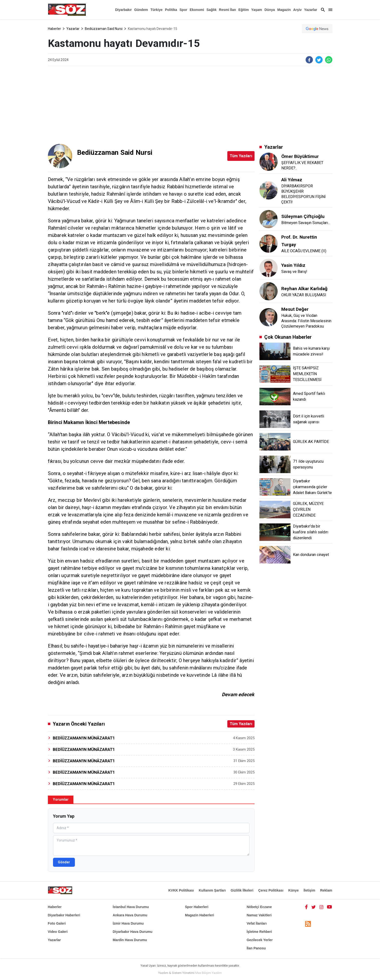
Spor (183, 10)
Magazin (284, 10)
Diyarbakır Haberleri (64, 915)
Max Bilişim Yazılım (208, 973)
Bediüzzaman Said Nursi (104, 29)
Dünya (270, 10)
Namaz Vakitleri (259, 915)
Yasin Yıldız (293, 265)
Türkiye (157, 10)
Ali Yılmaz (292, 180)
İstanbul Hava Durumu (131, 907)
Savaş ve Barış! (294, 272)
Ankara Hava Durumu (130, 915)
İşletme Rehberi (259, 932)
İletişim (309, 890)
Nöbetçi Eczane (259, 907)
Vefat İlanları (256, 923)
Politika (171, 10)
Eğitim (244, 10)
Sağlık (211, 10)
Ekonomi (197, 10)
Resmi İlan (228, 10)
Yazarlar (311, 10)
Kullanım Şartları (212, 890)
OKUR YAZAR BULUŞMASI (304, 295)
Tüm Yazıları (241, 156)
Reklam (326, 890)
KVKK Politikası (181, 890)
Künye (294, 890)
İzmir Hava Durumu (128, 923)
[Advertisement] (190, 105)
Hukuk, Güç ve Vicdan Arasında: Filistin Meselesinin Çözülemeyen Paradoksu (306, 321)
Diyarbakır (123, 10)
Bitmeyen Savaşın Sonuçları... (306, 223)
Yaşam (256, 10)
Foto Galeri (57, 923)
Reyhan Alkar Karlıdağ (304, 289)
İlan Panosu (256, 948)
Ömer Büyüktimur (300, 156)
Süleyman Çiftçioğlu (303, 216)
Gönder (64, 862)
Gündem (141, 10)
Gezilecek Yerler (260, 940)
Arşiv (297, 10)
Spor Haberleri (197, 907)
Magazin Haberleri (200, 915)
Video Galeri (58, 932)
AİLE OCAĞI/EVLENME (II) (304, 251)
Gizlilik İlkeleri (242, 890)
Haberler (54, 29)
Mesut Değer (295, 309)
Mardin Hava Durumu (130, 940)
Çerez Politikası (271, 890)
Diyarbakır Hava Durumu (132, 932)
